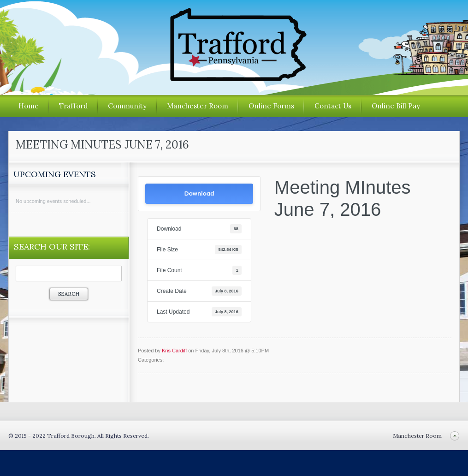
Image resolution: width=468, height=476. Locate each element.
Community (127, 106)
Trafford (73, 106)
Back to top (454, 436)
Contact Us (333, 106)
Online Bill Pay (396, 106)
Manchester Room (198, 106)
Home (29, 106)
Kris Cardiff (174, 351)
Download (199, 193)
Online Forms (271, 106)
